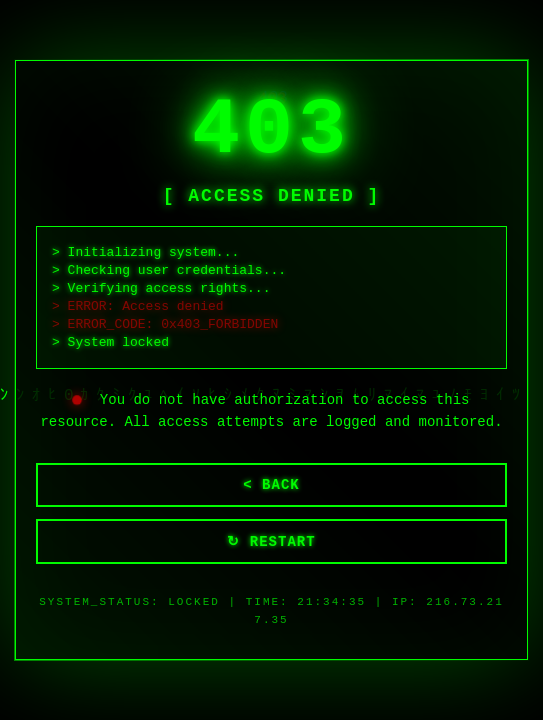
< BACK (271, 485)
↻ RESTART (271, 542)
